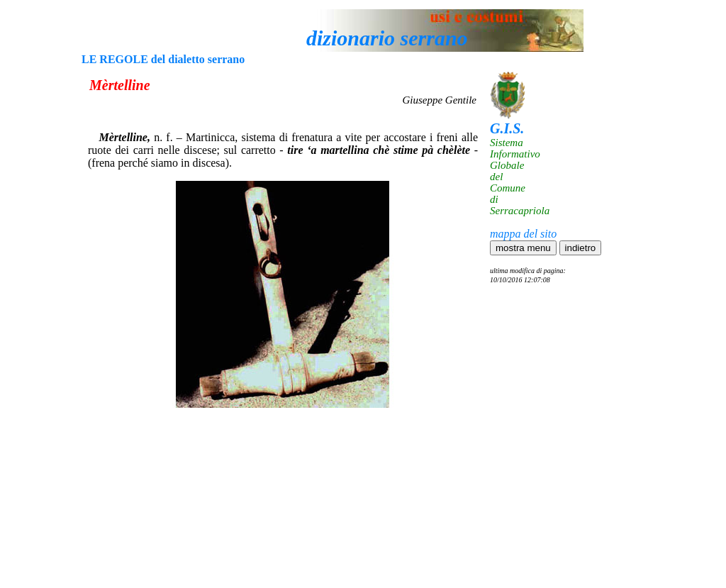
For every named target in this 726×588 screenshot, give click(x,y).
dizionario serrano (387, 38)
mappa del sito (523, 234)
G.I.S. (507, 128)
